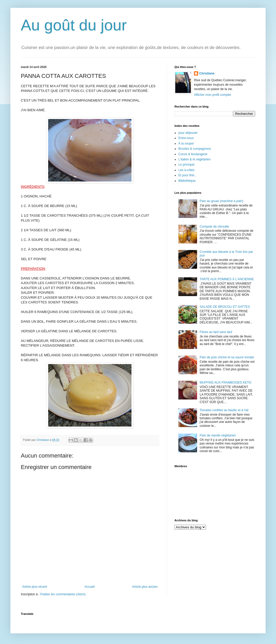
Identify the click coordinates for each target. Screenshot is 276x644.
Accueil (90, 587)
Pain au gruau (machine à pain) (221, 201)
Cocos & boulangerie (193, 154)
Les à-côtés (186, 170)
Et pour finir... (188, 175)
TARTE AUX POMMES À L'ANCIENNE (227, 279)
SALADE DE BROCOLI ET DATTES (225, 307)
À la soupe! (186, 143)
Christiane (207, 73)
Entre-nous (186, 138)
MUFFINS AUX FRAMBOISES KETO (225, 383)
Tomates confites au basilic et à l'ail (224, 410)
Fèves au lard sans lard (216, 332)
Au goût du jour (74, 25)
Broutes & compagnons (195, 149)
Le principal (186, 165)
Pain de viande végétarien (218, 435)
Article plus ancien (145, 587)
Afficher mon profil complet (212, 95)
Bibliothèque (187, 181)
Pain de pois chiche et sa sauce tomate (227, 357)
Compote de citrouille (214, 227)
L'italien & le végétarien (195, 159)
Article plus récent (34, 587)
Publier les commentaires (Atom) (63, 594)
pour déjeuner (188, 133)
